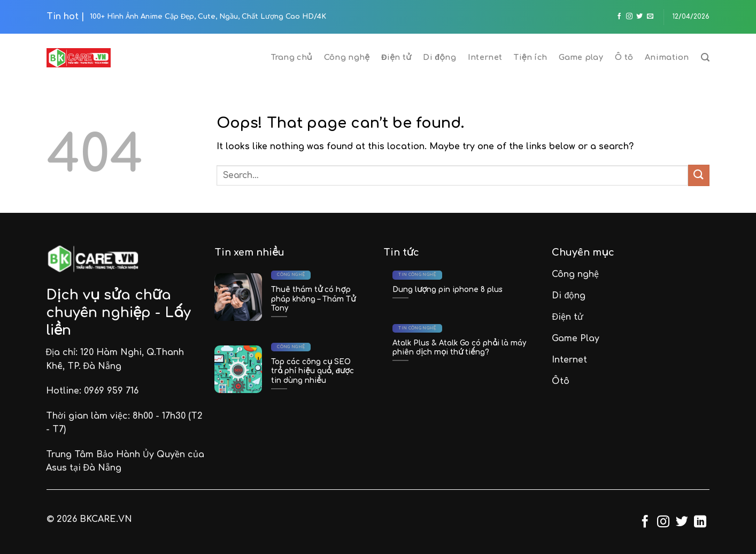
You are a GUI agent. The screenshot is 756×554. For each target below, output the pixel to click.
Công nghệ (347, 57)
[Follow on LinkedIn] (700, 522)
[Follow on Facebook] (619, 17)
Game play (581, 57)
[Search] (705, 57)
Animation (667, 57)
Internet (485, 57)
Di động (439, 57)
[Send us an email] (650, 17)
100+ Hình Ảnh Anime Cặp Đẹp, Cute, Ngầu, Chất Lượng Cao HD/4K (208, 17)
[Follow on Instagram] (629, 17)
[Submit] (699, 175)
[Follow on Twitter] (639, 17)
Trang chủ (292, 57)
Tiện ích (530, 57)
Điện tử (396, 57)
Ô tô (624, 57)
